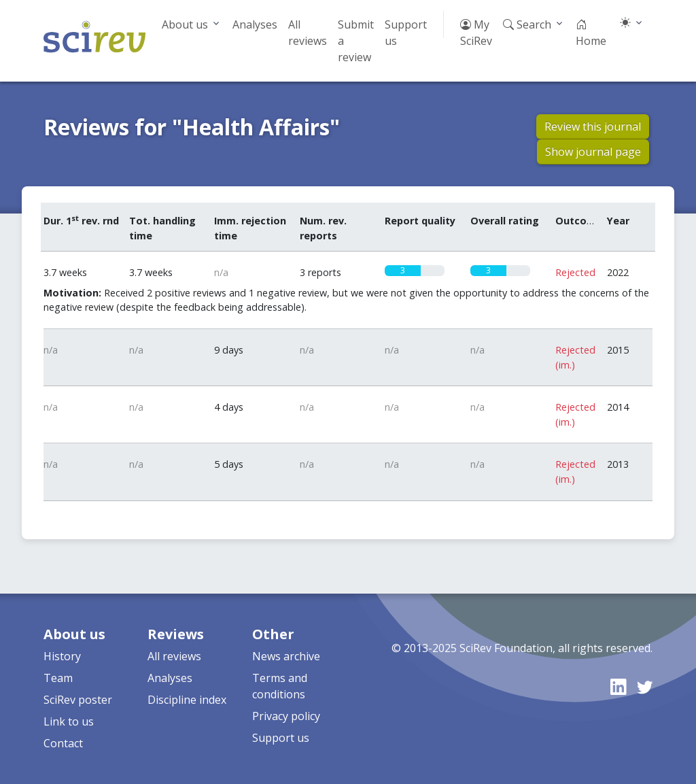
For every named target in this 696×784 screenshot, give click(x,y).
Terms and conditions (280, 686)
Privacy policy (286, 716)
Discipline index (187, 700)
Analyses (255, 24)
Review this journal (593, 126)
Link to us (69, 721)
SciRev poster (78, 700)
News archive (286, 656)
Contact (63, 743)
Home (591, 33)
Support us (406, 33)
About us (185, 24)
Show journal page (593, 152)
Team (58, 678)
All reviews (308, 33)
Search (527, 24)
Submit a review (356, 41)
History (62, 656)
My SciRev (476, 33)
